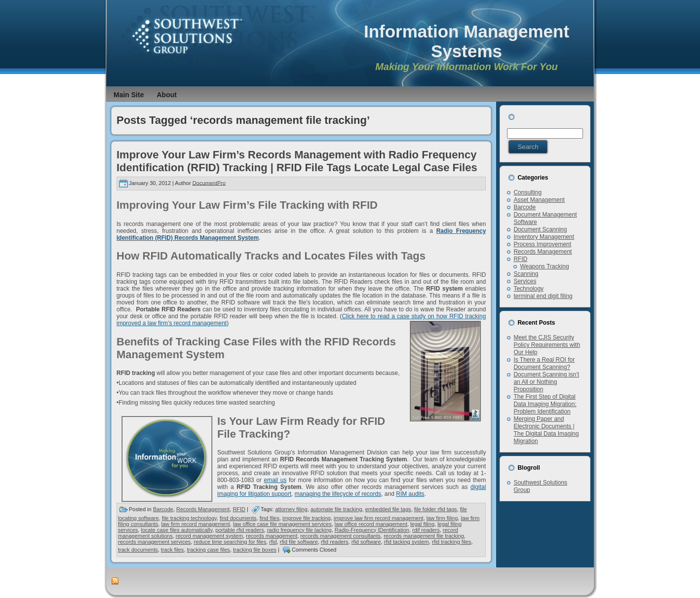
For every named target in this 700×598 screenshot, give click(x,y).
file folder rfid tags (436, 509)
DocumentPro (209, 183)
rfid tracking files (451, 542)
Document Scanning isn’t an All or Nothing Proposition (546, 382)
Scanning (526, 274)
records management (272, 536)
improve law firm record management (379, 518)
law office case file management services (282, 524)
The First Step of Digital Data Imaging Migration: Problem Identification (545, 404)
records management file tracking (424, 536)
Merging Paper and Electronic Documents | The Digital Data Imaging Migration (546, 430)
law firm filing (442, 518)
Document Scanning (540, 229)
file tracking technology (189, 518)
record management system (209, 536)
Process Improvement (542, 244)
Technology (528, 289)
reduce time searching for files (230, 542)
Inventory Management (544, 237)
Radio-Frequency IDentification (372, 530)
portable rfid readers (239, 530)
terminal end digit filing (543, 296)
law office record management (371, 524)
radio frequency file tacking (299, 530)
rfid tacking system (407, 542)
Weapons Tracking (544, 266)
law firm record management (195, 524)
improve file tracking (307, 518)
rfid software (366, 542)
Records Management (203, 509)
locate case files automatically (176, 530)
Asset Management (539, 200)
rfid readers (335, 542)
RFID (239, 509)
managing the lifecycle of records (338, 494)
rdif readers (426, 530)
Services (525, 281)
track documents (138, 550)
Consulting (527, 192)
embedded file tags (388, 509)
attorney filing (291, 509)
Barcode (163, 509)
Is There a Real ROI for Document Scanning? (544, 363)
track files (172, 550)
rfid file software (299, 542)
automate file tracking (336, 509)
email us (275, 480)
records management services (154, 542)
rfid (273, 542)
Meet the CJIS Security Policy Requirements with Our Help (547, 345)
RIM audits (410, 494)
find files (270, 518)
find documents (238, 518)
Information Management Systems (467, 41)
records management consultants (340, 536)
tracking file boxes (255, 550)
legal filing (422, 524)
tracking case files (208, 550)
